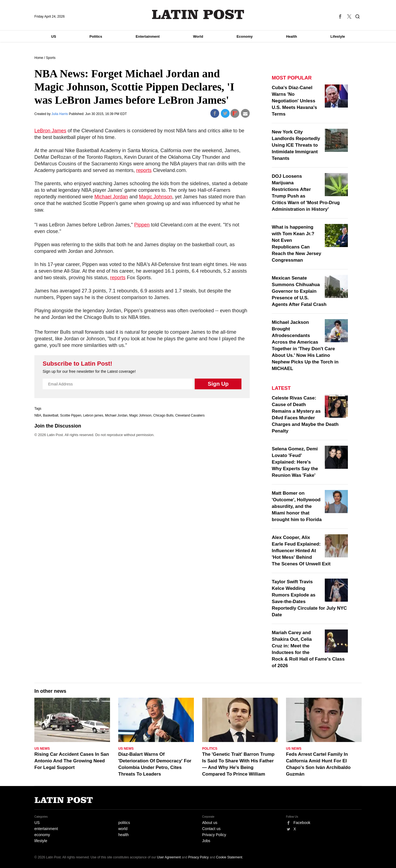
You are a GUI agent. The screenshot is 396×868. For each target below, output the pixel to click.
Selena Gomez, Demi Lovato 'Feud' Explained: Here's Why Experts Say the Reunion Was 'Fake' (295, 462)
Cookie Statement (229, 857)
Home (39, 58)
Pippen (142, 225)
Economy (245, 36)
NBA (38, 415)
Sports (51, 58)
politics (124, 823)
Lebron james (93, 415)
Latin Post (198, 14)
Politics (96, 36)
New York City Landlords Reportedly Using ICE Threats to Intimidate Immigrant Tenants (296, 145)
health (123, 835)
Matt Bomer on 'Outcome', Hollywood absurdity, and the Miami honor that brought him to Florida (297, 506)
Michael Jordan (111, 197)
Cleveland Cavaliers (190, 415)
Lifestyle (338, 36)
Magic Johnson (156, 197)
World (198, 36)
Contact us (211, 829)
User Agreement (169, 857)
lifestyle (41, 841)
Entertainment (148, 36)
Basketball (50, 415)
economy (42, 835)
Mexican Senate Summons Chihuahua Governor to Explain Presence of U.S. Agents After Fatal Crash (299, 291)
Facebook (302, 823)
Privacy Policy (214, 835)
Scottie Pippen (71, 415)
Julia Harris (60, 114)
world (123, 829)
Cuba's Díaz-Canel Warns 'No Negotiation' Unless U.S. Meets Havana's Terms (294, 101)
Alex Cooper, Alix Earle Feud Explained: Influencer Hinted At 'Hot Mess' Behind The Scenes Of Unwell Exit (301, 551)
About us (210, 823)
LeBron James (50, 131)
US (54, 36)
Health (291, 36)
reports (144, 170)
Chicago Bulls (163, 415)
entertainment (46, 829)
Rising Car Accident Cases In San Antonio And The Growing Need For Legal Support (72, 761)
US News (42, 749)
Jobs (206, 841)
